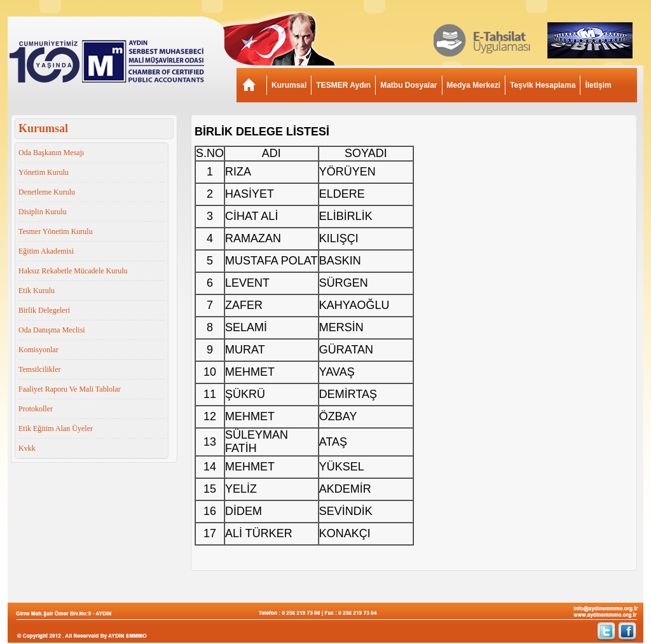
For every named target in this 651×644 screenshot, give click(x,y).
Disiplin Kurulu (43, 212)
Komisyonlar (38, 350)
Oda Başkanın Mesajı (51, 153)
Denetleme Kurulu (47, 192)
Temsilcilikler (39, 369)
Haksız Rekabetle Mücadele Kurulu (73, 271)
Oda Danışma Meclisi (52, 330)
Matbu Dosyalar (408, 85)
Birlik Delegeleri (44, 310)
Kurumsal (289, 85)
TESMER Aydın (343, 85)
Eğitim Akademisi (46, 251)
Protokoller (36, 409)
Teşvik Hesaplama (543, 85)
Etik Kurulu (37, 291)
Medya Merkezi (474, 85)
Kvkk (27, 448)
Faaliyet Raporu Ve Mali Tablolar (70, 389)
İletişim (598, 85)
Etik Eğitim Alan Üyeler (56, 428)
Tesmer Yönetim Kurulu (56, 231)
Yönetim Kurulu (44, 172)
